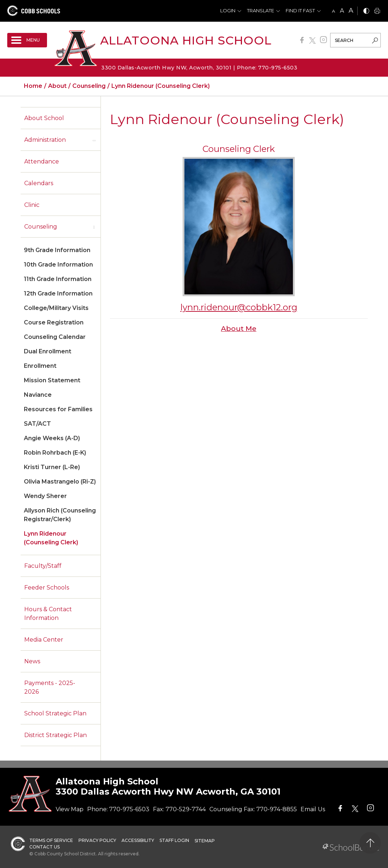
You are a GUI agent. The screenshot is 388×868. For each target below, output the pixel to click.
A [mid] (342, 11)
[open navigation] (27, 40)
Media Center (44, 640)
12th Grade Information (58, 293)
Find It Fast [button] (300, 10)
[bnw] (366, 11)
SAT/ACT (37, 424)
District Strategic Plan (56, 735)
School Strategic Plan (55, 713)
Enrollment (40, 366)
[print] (377, 11)
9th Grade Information (57, 250)
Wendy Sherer (45, 496)
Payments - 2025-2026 (50, 687)
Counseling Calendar (55, 337)
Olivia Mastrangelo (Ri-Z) (60, 482)
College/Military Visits (56, 308)
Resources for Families (58, 409)
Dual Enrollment (48, 351)
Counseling (41, 227)
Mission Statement (52, 380)
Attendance (42, 161)
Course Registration (54, 322)
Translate (261, 10)
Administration (45, 140)
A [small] (334, 11)
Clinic (32, 205)
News (32, 661)
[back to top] (370, 843)
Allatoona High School (186, 40)
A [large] (351, 10)
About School (44, 118)
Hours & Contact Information (48, 614)
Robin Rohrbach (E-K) (55, 453)
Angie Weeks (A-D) (52, 438)
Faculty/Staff (43, 566)
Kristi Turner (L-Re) (52, 467)
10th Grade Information (58, 265)
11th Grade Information (58, 279)
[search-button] (375, 41)
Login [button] (228, 10)
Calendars (39, 183)
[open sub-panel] (94, 140)
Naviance (38, 395)
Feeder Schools (47, 588)
